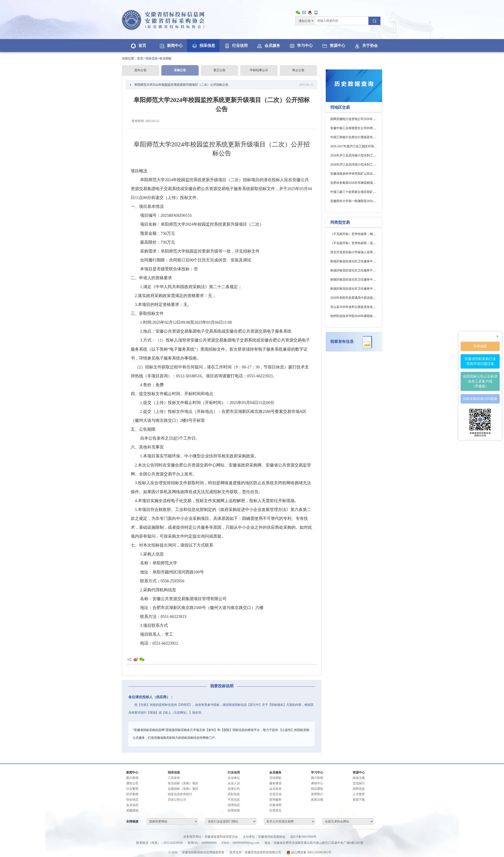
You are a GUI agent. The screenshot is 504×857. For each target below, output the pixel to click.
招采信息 (203, 46)
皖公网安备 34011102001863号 (309, 852)
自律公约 (234, 789)
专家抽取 (480, 346)
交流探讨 (359, 783)
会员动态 (132, 805)
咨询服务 (275, 800)
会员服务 (268, 46)
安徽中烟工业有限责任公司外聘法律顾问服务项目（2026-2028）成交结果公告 (354, 128)
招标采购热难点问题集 (480, 398)
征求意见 (275, 810)
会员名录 (275, 789)
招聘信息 (359, 789)
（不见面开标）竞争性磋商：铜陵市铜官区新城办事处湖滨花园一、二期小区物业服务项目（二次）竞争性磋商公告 (354, 234)
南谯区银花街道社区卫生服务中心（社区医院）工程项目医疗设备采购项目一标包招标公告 (354, 261)
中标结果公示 (259, 70)
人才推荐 (359, 794)
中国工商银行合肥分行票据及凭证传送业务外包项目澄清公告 (354, 137)
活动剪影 (275, 778)
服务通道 (275, 783)
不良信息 (234, 800)
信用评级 (234, 810)
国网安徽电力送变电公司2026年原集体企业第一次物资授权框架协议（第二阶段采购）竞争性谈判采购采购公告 (354, 119)
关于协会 (366, 46)
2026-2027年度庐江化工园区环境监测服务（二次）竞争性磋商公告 (354, 146)
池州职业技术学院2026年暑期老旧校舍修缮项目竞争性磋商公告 (354, 316)
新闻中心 (171, 46)
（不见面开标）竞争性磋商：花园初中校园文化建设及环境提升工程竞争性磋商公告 (354, 243)
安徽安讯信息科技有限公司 (263, 852)
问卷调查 (275, 805)
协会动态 (132, 800)
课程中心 (317, 783)
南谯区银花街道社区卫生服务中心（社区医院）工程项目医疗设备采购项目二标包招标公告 (354, 289)
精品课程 (317, 789)
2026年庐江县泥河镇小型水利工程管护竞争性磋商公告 (354, 155)
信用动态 (234, 805)
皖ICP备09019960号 (304, 837)
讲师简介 (317, 794)
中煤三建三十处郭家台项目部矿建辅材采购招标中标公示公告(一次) (354, 192)
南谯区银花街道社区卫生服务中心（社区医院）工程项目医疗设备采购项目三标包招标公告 (354, 270)
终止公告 (298, 70)
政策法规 (317, 800)
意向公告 (141, 70)
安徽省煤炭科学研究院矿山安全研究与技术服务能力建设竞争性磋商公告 (354, 174)
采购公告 (180, 70)
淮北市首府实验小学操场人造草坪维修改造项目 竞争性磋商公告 (354, 252)
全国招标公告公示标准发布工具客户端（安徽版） (480, 381)
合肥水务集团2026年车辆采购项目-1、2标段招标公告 (354, 183)
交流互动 (275, 794)
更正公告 (219, 70)
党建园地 (132, 810)
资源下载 (359, 800)
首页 (138, 46)
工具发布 (174, 778)
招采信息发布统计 (180, 794)
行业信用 (236, 46)
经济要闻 (132, 794)
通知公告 (132, 783)
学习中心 (301, 46)
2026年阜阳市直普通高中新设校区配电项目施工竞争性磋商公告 (354, 298)
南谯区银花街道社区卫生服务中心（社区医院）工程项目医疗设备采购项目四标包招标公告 (354, 280)
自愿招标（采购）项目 (183, 789)
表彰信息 (234, 794)
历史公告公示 (177, 800)
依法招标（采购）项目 (183, 783)
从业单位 (234, 778)
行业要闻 (132, 789)
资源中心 (333, 46)
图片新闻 (132, 778)
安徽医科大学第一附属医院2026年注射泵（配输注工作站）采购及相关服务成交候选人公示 (354, 201)
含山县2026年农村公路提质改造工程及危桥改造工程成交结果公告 (354, 307)
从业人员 (234, 783)
